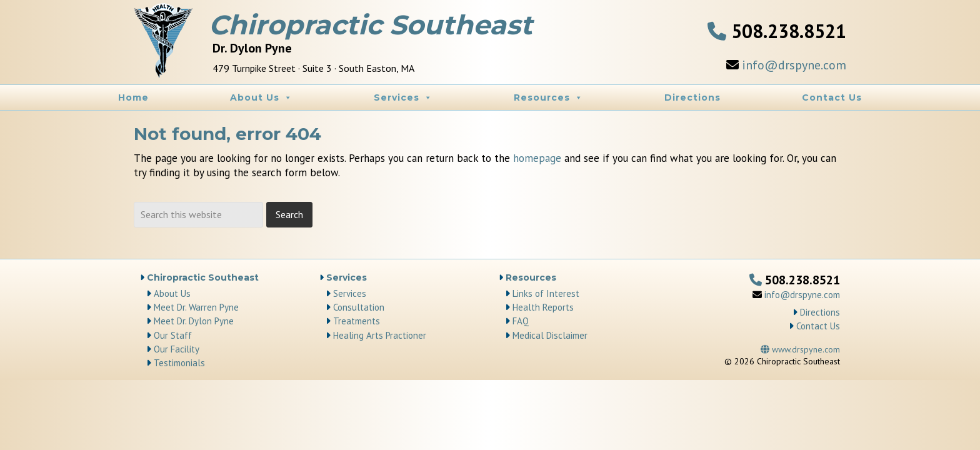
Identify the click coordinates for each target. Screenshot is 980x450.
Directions (692, 97)
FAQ (521, 321)
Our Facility (177, 349)
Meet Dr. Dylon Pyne (194, 321)
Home (133, 97)
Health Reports (543, 307)
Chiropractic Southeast (203, 277)
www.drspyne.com (800, 349)
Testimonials (179, 363)
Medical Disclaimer (550, 335)
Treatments (357, 321)
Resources (548, 97)
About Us (261, 97)
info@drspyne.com (794, 65)
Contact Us (832, 97)
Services (403, 97)
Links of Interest (546, 293)
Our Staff (173, 335)
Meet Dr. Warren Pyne (196, 307)
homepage (537, 158)
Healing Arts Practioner (380, 335)
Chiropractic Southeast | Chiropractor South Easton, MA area (165, 44)
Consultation (359, 307)
